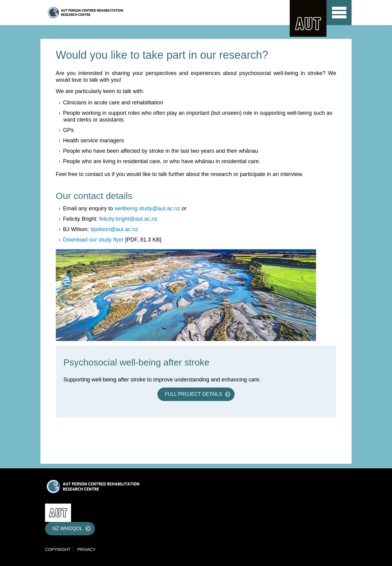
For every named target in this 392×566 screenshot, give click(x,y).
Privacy (86, 549)
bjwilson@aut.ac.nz (114, 229)
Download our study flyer (93, 240)
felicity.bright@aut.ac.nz (128, 219)
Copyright (58, 549)
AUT (308, 18)
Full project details (193, 394)
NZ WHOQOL (68, 529)
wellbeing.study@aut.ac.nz (147, 208)
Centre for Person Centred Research (106, 13)
